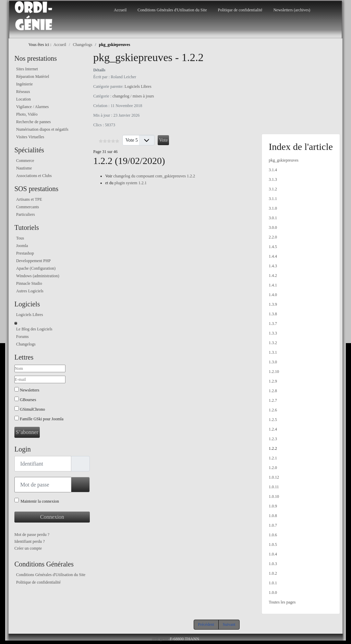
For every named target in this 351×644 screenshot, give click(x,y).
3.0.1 (273, 218)
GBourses (28, 400)
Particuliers (26, 214)
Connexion (52, 517)
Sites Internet (27, 69)
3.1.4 (273, 170)
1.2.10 (274, 372)
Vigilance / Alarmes (32, 107)
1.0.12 (274, 477)
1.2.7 (273, 400)
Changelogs (26, 344)
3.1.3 (273, 179)
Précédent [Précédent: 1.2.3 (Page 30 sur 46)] (206, 624)
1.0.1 (273, 583)
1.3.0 (273, 362)
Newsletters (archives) (292, 10)
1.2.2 (273, 448)
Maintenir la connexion (40, 501)
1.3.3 (273, 333)
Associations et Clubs (34, 176)
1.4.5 (273, 247)
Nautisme (24, 168)
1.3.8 (273, 314)
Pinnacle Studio (29, 283)
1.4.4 (273, 256)
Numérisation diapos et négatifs (42, 129)
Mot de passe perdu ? (32, 535)
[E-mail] (40, 379)
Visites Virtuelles (30, 137)
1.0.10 (274, 496)
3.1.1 (273, 199)
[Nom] (40, 368)
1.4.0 (273, 295)
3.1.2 (273, 189)
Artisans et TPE (29, 199)
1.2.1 (273, 458)
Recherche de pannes (33, 122)
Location (23, 99)
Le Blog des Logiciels (34, 329)
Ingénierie (25, 84)
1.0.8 (273, 516)
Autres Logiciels (30, 291)
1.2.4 (273, 429)
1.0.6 (273, 535)
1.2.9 (273, 381)
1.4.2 (273, 276)
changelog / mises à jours (133, 96)
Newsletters (30, 390)
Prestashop (25, 253)
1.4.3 (273, 266)
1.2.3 (273, 439)
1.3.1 (273, 352)
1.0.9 (273, 506)
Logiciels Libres (29, 315)
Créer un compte (28, 548)
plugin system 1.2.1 (131, 183)
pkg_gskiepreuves (284, 160)
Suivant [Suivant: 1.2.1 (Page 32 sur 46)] (229, 624)
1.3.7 (273, 324)
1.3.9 (273, 304)
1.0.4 (273, 554)
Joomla (22, 246)
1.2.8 (273, 391)
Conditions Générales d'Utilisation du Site (172, 10)
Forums (22, 337)
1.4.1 (273, 285)
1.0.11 (274, 487)
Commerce (25, 161)
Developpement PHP (33, 261)
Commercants (28, 207)
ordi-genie (160, 639)
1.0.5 (273, 545)
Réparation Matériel (33, 77)
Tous (20, 238)
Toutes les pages (282, 602)
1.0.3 (273, 564)
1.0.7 (273, 525)
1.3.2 (273, 343)
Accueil (120, 10)
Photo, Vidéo (27, 114)
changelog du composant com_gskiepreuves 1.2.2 (154, 176)
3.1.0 (273, 208)
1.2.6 (273, 410)
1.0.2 (273, 573)
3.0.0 (273, 227)
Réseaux (23, 92)
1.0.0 (273, 593)
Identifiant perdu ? (30, 541)
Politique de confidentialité (240, 10)
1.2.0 (273, 468)
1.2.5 (273, 420)
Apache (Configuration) (36, 268)
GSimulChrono (32, 409)
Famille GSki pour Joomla (42, 419)
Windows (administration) (38, 276)
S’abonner (27, 432)
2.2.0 (273, 237)
